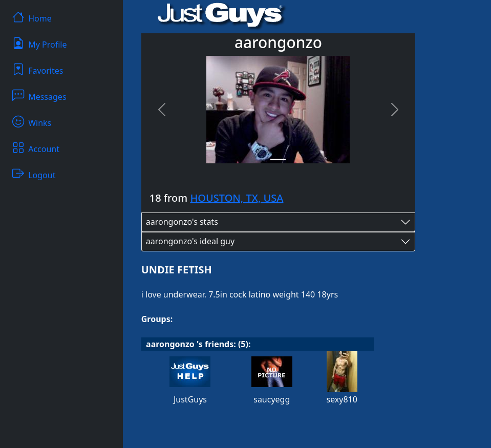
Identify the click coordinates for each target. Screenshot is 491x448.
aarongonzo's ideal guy (190, 241)
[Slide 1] (278, 159)
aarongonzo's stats (182, 222)
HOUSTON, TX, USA (237, 198)
